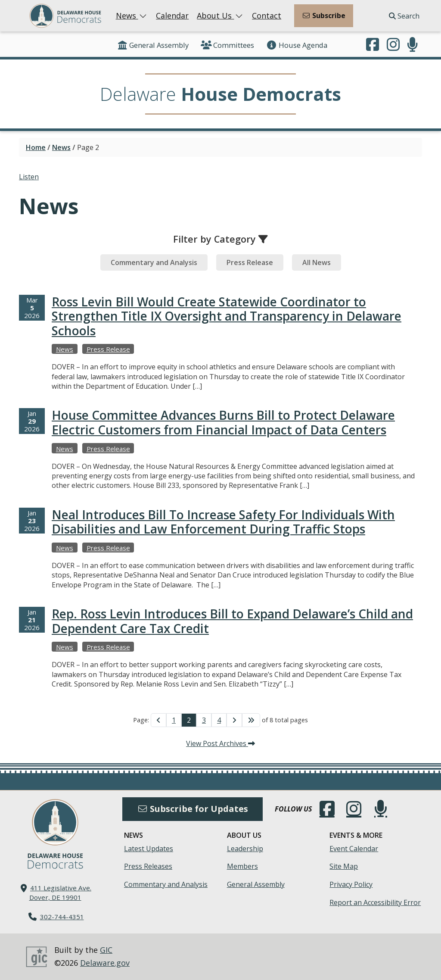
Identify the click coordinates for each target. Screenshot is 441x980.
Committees (227, 45)
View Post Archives (220, 743)
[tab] (154, 262)
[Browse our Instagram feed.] (393, 45)
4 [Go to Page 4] (219, 720)
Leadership (245, 849)
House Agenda (297, 45)
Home (36, 147)
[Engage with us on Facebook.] (373, 45)
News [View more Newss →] (65, 349)
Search (404, 16)
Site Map (344, 866)
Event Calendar (354, 849)
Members (242, 866)
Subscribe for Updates (193, 809)
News (132, 16)
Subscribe (324, 16)
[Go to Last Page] (251, 720)
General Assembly (153, 45)
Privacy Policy (351, 884)
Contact (267, 16)
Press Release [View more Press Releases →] (108, 349)
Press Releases (148, 866)
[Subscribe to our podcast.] (413, 45)
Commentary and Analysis (166, 884)
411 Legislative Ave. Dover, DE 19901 (61, 892)
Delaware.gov (105, 963)
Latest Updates (149, 849)
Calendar (172, 16)
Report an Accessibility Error (375, 902)
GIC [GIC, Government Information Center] (106, 950)
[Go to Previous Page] (158, 720)
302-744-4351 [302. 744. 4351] (62, 917)
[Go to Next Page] (234, 720)
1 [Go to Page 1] (174, 720)
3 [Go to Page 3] (204, 720)
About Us (220, 16)
